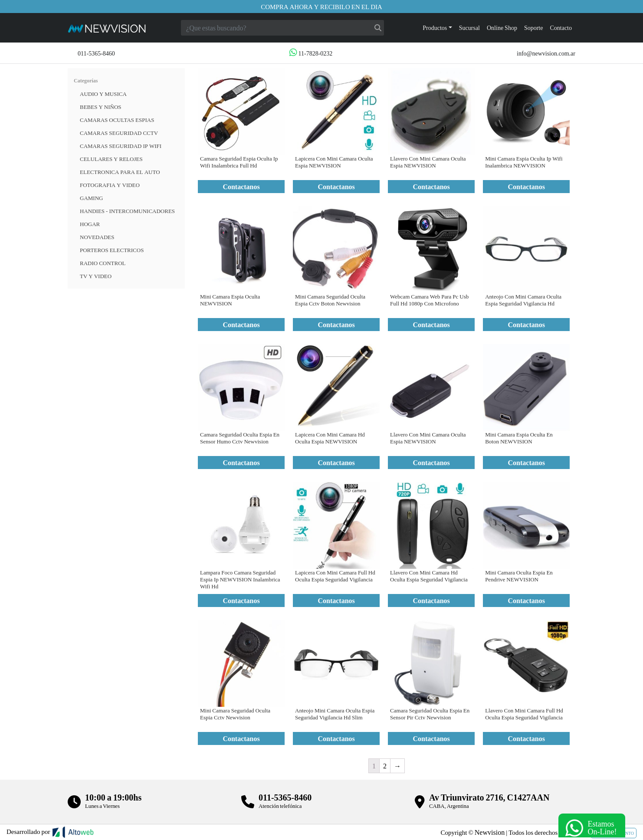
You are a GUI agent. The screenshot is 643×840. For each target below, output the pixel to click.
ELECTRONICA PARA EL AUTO (120, 172)
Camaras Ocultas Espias (117, 120)
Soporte (534, 28)
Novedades (97, 237)
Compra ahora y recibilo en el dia (321, 7)
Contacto (561, 28)
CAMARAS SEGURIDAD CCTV (119, 133)
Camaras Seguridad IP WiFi (121, 146)
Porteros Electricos (112, 250)
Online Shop (502, 28)
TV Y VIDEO (96, 276)
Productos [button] (435, 28)
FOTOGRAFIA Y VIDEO (110, 185)
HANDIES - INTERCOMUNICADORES (127, 211)
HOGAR (90, 224)
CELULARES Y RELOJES (111, 159)
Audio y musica (103, 94)
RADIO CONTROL (103, 263)
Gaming (91, 198)
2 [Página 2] (385, 766)
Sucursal (469, 28)
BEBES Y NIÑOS (101, 107)
